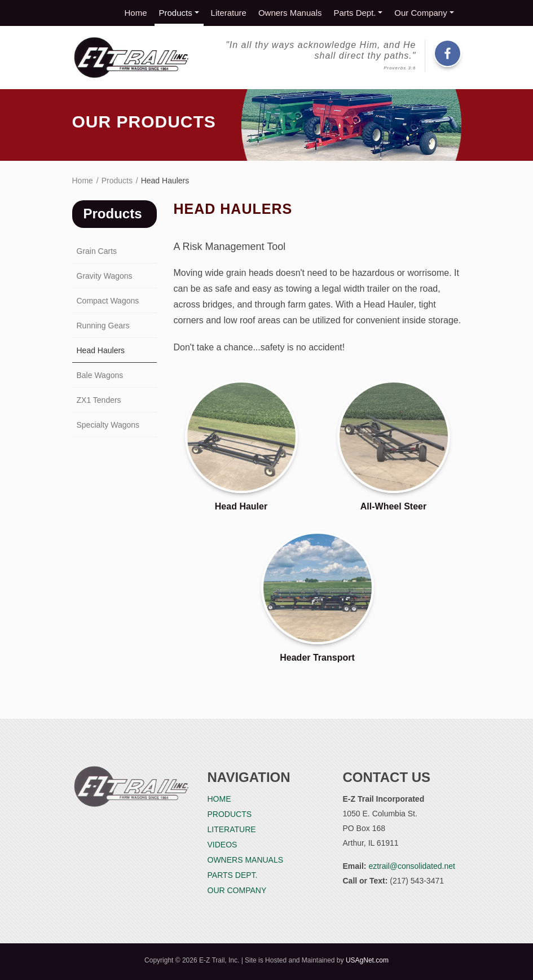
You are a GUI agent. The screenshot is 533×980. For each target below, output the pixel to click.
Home (136, 13)
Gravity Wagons (105, 276)
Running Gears (103, 326)
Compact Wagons (108, 301)
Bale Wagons (100, 375)
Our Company (420, 13)
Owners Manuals (290, 13)
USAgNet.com (367, 960)
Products (176, 13)
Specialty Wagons (108, 425)
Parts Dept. (354, 13)
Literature (229, 13)
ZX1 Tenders (99, 400)
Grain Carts (97, 251)
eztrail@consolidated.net (412, 866)
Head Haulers (101, 350)
